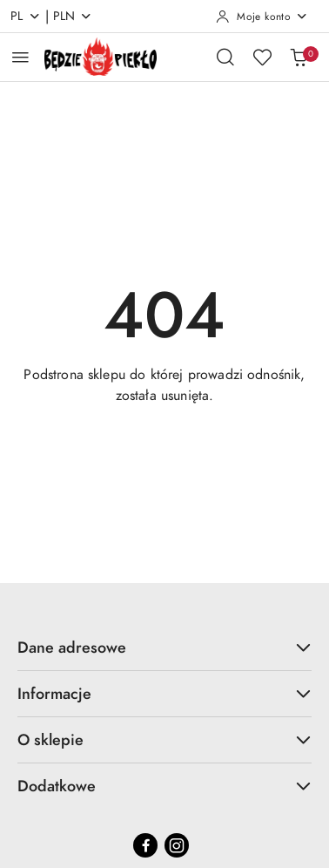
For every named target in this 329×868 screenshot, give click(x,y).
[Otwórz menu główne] (20, 57)
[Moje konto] (262, 17)
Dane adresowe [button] (164, 647)
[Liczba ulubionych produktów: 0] (262, 57)
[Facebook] (145, 845)
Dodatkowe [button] (164, 786)
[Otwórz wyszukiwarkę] (225, 57)
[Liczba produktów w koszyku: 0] (299, 57)
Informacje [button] (164, 693)
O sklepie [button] (164, 739)
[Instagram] (177, 845)
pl (26, 16)
